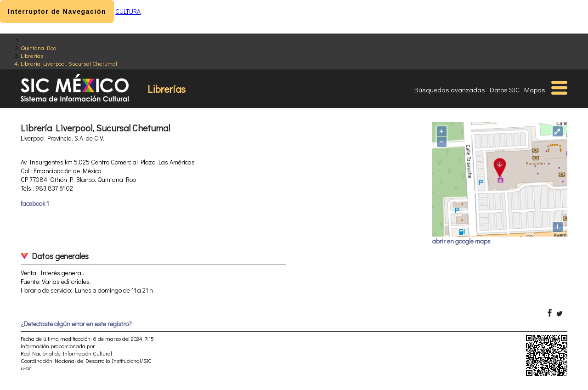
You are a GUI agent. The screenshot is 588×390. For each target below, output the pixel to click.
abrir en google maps (461, 241)
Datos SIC (505, 90)
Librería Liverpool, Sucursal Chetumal (69, 63)
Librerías (32, 55)
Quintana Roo (38, 48)
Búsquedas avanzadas (450, 90)
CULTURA (128, 11)
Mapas (535, 90)
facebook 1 (35, 203)
